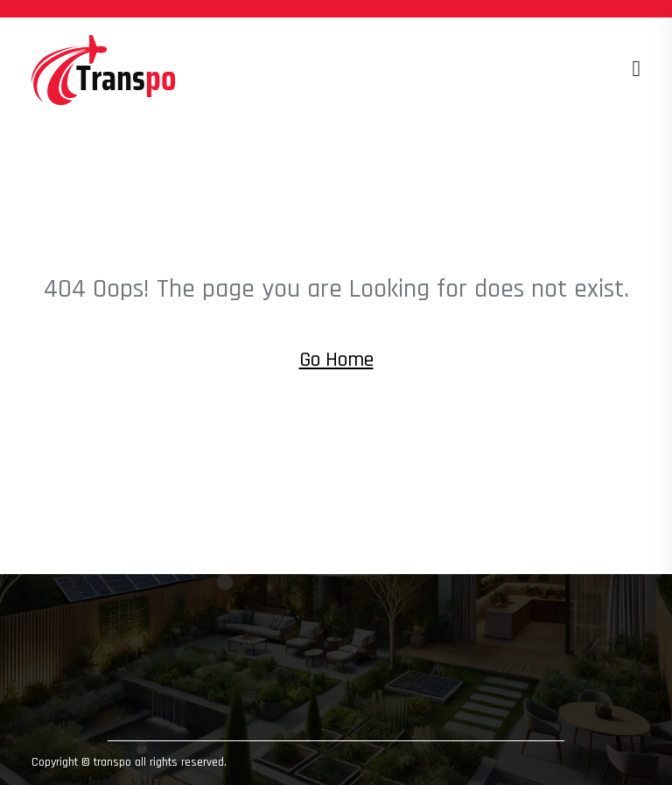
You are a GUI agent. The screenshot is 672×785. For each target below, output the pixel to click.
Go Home (336, 360)
